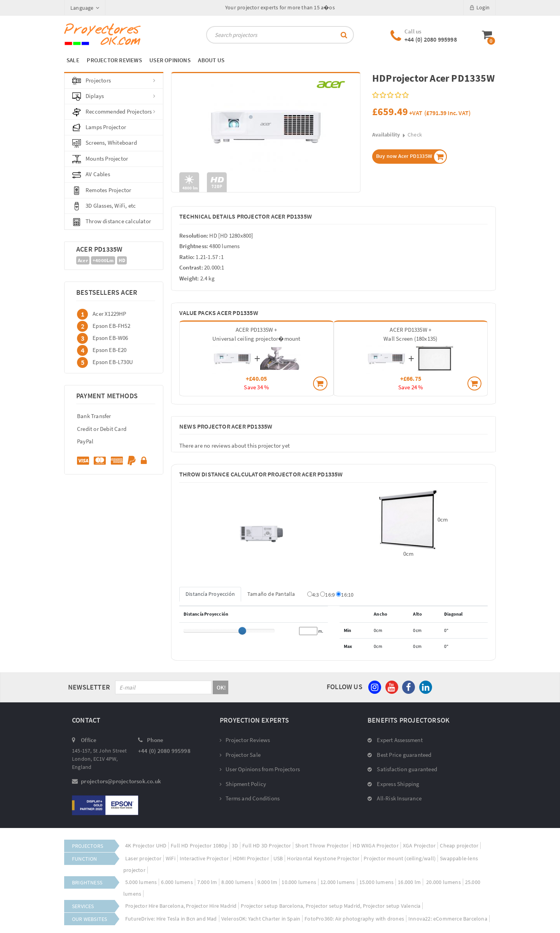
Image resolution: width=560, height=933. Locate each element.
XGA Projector (419, 845)
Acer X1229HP (109, 313)
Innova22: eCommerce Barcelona (448, 919)
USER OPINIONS (170, 60)
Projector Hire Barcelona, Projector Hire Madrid (181, 906)
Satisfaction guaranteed (402, 769)
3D (235, 845)
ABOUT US (211, 60)
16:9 (327, 595)
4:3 (313, 595)
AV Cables (91, 175)
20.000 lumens (443, 882)
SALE (73, 60)
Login (479, 7)
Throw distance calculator (112, 222)
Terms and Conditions (250, 798)
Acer (83, 260)
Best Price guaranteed (400, 755)
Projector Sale (240, 755)
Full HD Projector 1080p (199, 845)
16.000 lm (409, 882)
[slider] (242, 631)
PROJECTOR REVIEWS (114, 60)
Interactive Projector (204, 858)
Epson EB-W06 (110, 337)
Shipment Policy (243, 784)
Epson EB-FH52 (111, 325)
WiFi (171, 858)
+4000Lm (103, 260)
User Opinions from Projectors (260, 769)
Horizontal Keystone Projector (323, 858)
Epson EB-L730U (113, 361)
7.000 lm (207, 882)
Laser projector (143, 858)
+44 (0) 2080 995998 (431, 39)
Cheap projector (459, 845)
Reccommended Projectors (114, 112)
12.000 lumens (338, 882)
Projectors (114, 81)
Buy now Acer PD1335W (411, 157)
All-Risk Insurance (395, 798)
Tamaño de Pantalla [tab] (271, 594)
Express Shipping (394, 784)
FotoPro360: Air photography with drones (354, 919)
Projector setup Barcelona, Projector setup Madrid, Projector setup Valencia (331, 906)
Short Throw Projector (322, 845)
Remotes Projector (102, 191)
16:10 (345, 595)
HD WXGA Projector (375, 845)
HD (122, 260)
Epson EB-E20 (109, 349)
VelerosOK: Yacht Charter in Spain (261, 919)
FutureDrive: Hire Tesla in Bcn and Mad (171, 919)
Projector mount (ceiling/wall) (400, 858)
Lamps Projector (99, 128)
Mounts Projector (100, 159)
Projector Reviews (245, 740)
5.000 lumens (141, 882)
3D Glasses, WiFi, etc (104, 206)
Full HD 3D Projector (267, 845)
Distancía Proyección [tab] (210, 594)
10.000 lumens (299, 882)
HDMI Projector (251, 858)
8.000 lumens (237, 882)
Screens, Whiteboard (105, 143)
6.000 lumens (177, 882)
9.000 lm (268, 882)
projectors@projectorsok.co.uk (121, 781)
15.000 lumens (377, 882)
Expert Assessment (395, 740)
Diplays (114, 96)
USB (278, 858)
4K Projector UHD (146, 845)
